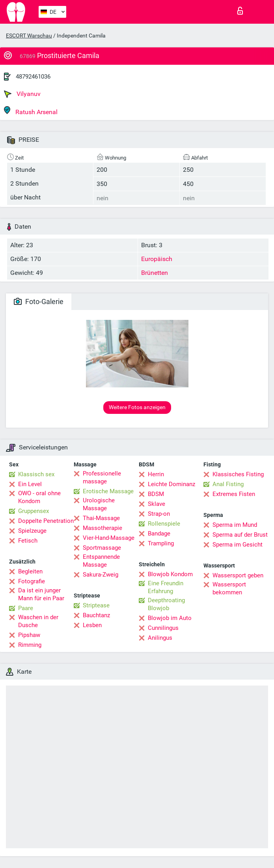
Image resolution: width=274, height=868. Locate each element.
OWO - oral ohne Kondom (39, 497)
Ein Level (30, 484)
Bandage (159, 534)
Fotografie (32, 581)
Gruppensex (34, 511)
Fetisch (28, 541)
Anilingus (160, 638)
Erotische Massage (108, 491)
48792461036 (33, 77)
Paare (26, 608)
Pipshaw (29, 635)
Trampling (161, 543)
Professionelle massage (102, 477)
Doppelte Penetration (46, 521)
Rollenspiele (164, 524)
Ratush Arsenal (31, 111)
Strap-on (159, 514)
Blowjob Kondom (170, 574)
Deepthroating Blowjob (166, 604)
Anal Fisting (228, 484)
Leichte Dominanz (171, 484)
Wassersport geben (238, 575)
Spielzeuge (32, 531)
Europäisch (157, 259)
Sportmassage (102, 548)
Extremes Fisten (234, 494)
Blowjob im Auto (170, 618)
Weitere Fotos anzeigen (137, 407)
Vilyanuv (22, 94)
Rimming (30, 645)
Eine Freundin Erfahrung (166, 587)
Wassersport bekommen (229, 588)
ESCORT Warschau (29, 36)
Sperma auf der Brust (240, 535)
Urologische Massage (99, 504)
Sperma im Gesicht (238, 545)
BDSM (156, 494)
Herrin (156, 474)
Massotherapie (103, 528)
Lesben (92, 625)
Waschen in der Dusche (38, 621)
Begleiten (30, 571)
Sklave (157, 504)
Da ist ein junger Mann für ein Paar (41, 594)
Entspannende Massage (101, 561)
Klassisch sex (36, 474)
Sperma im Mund (235, 525)
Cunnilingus (163, 628)
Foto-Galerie (39, 302)
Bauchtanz (96, 615)
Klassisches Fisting (238, 474)
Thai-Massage (101, 518)
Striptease (96, 605)
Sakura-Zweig (101, 575)
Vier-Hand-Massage (109, 538)
